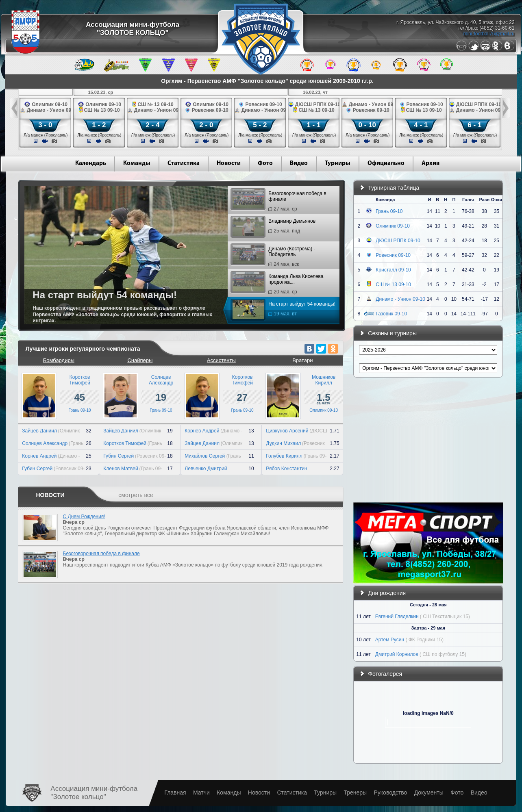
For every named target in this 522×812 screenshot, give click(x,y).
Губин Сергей (37, 469)
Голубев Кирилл (284, 456)
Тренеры (355, 792)
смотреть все (136, 495)
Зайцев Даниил (39, 431)
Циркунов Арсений (287, 431)
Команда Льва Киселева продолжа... (278, 284)
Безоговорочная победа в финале (279, 201)
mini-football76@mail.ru (489, 34)
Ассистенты (221, 360)
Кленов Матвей (121, 469)
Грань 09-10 (80, 410)
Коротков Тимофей (125, 443)
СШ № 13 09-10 (393, 284)
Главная (175, 792)
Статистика (184, 164)
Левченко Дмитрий (206, 469)
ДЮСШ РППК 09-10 (398, 241)
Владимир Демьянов (274, 227)
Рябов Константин (286, 469)
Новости (229, 164)
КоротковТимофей (80, 380)
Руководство (390, 792)
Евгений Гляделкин (397, 617)
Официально (386, 164)
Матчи (201, 792)
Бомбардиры (59, 360)
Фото (265, 164)
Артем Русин (390, 640)
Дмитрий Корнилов (397, 654)
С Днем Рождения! (84, 517)
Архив (431, 164)
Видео (299, 164)
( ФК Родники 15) (424, 640)
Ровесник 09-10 (393, 255)
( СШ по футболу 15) (443, 654)
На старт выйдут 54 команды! (284, 310)
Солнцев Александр (45, 443)
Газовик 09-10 (391, 314)
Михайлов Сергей (205, 456)
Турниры (338, 164)
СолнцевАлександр (161, 380)
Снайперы (140, 360)
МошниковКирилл (324, 380)
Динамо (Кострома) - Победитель (274, 256)
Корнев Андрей (39, 456)
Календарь (91, 164)
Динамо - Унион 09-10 (400, 299)
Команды (137, 164)
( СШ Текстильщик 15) (445, 617)
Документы (429, 792)
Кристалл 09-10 (393, 270)
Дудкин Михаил (283, 443)
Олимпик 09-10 (324, 410)
